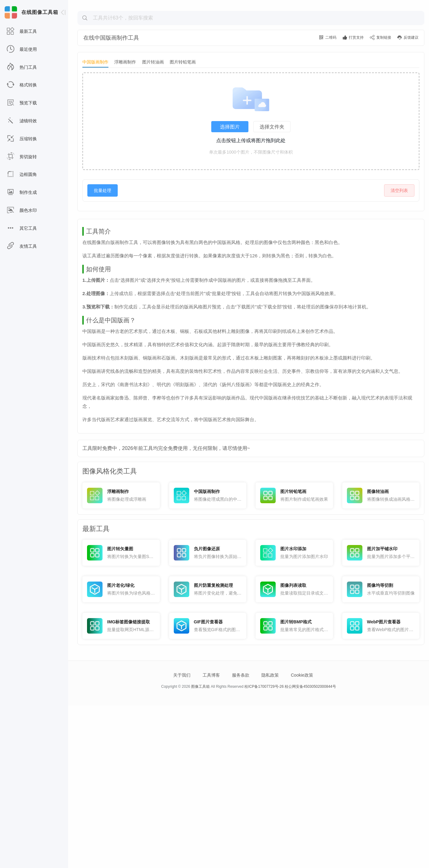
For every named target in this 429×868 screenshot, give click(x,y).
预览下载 (22, 103)
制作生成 (22, 192)
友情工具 (22, 246)
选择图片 (230, 169)
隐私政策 (270, 838)
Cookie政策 (302, 838)
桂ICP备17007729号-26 (264, 849)
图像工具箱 (200, 849)
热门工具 (22, 67)
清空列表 (399, 232)
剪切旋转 (22, 157)
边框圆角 (22, 174)
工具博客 (211, 838)
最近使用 (22, 49)
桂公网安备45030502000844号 (310, 849)
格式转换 (22, 85)
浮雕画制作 (125, 104)
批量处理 (103, 232)
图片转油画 (153, 104)
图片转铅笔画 (183, 104)
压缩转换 (22, 139)
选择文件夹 (272, 169)
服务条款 (241, 838)
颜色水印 (22, 210)
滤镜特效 (22, 121)
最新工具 (22, 31)
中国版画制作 (95, 104)
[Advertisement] (251, 48)
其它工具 (22, 228)
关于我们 (182, 838)
